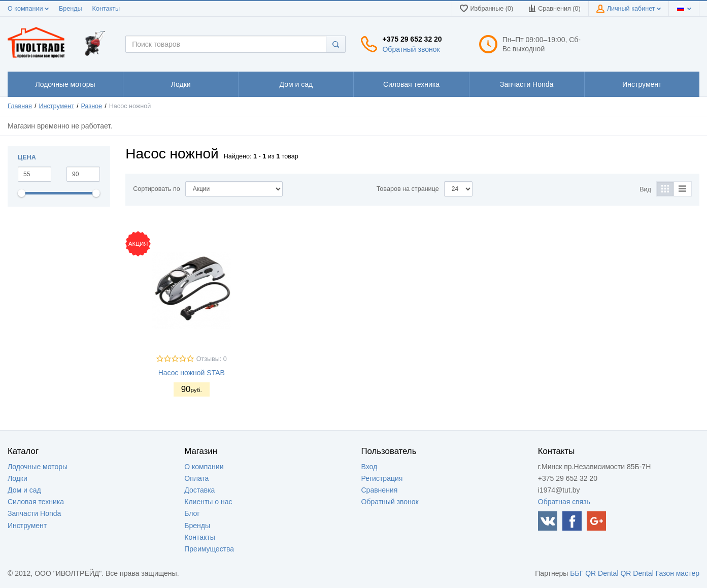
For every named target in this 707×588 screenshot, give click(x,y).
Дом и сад (24, 490)
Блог (192, 513)
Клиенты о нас (208, 502)
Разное (92, 106)
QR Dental (602, 573)
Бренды (71, 9)
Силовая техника (36, 502)
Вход (369, 467)
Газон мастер (678, 573)
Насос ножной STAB (192, 373)
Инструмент (57, 106)
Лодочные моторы (38, 467)
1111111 (65, 84)
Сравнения (380, 490)
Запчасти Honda (34, 513)
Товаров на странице (408, 189)
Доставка (199, 490)
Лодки (18, 478)
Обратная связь (564, 502)
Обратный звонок (411, 49)
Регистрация (382, 478)
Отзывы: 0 (212, 359)
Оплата (196, 478)
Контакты (106, 9)
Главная (20, 106)
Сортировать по (157, 189)
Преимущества (209, 549)
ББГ (577, 573)
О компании (28, 9)
